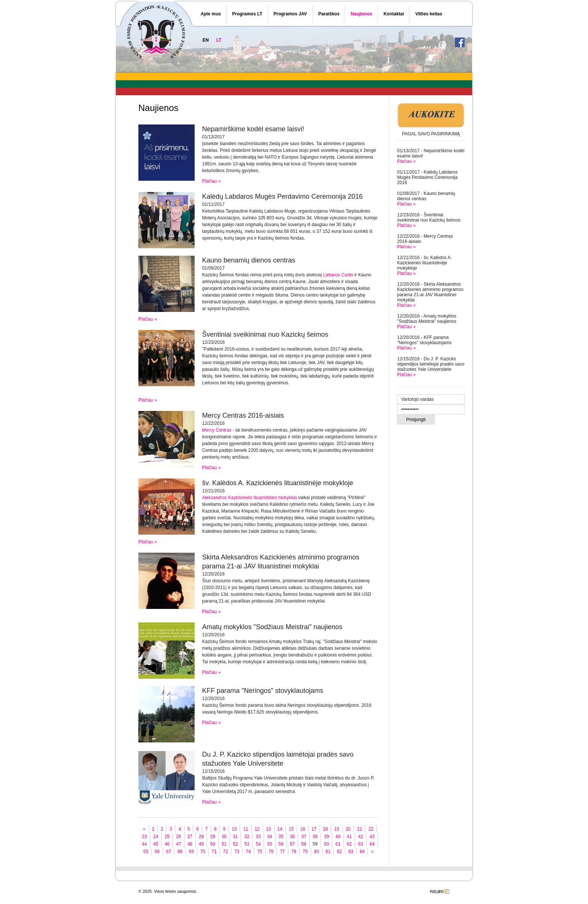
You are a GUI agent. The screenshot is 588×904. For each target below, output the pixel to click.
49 (201, 844)
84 (362, 852)
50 (212, 844)
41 (349, 837)
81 (328, 852)
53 (247, 844)
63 (361, 844)
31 (235, 837)
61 (338, 844)
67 (169, 852)
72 (226, 852)
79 (305, 852)
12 (257, 829)
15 (291, 829)
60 (326, 844)
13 (268, 829)
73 (237, 852)
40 (338, 837)
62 (349, 844)
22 (371, 829)
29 (212, 837)
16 (302, 829)
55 (269, 844)
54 (258, 844)
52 (235, 844)
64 (372, 844)
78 (294, 852)
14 (280, 829)
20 (348, 829)
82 (339, 852)
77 (282, 852)
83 (351, 852)
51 (224, 844)
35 (281, 837)
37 (304, 837)
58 (304, 844)
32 (247, 837)
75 (260, 852)
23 (144, 837)
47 (178, 844)
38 (315, 837)
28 (201, 837)
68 (180, 852)
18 (325, 829)
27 (190, 837)
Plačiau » (406, 161)
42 (361, 837)
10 (234, 829)
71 (214, 852)
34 (269, 837)
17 (314, 829)
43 (372, 837)
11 (245, 829)
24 (156, 837)
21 (359, 829)
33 (258, 837)
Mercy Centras (217, 430)
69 (191, 852)
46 (167, 844)
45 (156, 844)
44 (144, 844)
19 (337, 829)
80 (316, 852)
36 (292, 837)
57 (292, 844)
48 (190, 844)
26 (178, 837)
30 (224, 837)
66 (157, 852)
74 (248, 852)
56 (281, 844)
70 (203, 852)
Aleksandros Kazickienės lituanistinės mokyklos (250, 498)
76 (271, 852)
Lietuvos (338, 275)
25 (167, 837)
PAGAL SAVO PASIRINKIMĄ (431, 134)
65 (146, 852)
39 (326, 837)
